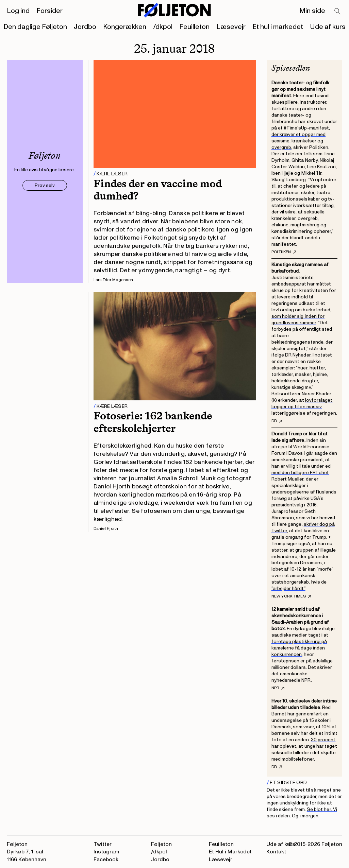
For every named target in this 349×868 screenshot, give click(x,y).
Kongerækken (125, 27)
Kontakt (276, 852)
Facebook (106, 860)
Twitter (103, 844)
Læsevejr (231, 27)
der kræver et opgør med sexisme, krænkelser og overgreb (299, 141)
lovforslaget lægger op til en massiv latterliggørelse (302, 407)
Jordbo (85, 27)
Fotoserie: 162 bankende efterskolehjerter (153, 422)
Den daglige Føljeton (35, 27)
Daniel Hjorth (106, 529)
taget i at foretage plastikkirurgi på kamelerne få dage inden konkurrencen (300, 645)
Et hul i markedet (278, 27)
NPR (278, 688)
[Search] (338, 12)
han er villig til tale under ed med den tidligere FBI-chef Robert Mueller (301, 473)
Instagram (106, 852)
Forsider (49, 11)
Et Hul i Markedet (230, 852)
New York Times (291, 596)
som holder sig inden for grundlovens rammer (298, 319)
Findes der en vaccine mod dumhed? (158, 190)
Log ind (18, 11)
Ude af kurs (328, 27)
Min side (312, 11)
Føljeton (161, 844)
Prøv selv (45, 185)
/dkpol (163, 27)
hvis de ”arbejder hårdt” (299, 585)
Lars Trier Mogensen (113, 280)
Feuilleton (194, 27)
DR (277, 421)
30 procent (323, 740)
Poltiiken (284, 252)
